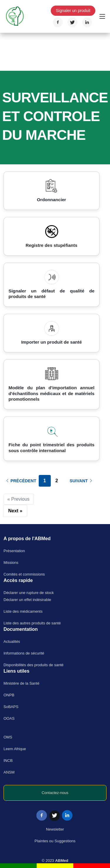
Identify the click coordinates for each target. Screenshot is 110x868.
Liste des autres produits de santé (32, 623)
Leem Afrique (15, 749)
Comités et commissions (24, 574)
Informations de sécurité (24, 653)
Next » (15, 511)
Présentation (14, 551)
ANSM (9, 772)
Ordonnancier (52, 200)
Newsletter (55, 829)
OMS (8, 737)
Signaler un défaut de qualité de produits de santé (51, 294)
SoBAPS (11, 707)
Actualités (12, 641)
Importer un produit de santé (51, 342)
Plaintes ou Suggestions (55, 841)
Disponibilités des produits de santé (34, 665)
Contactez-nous (55, 793)
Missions (11, 563)
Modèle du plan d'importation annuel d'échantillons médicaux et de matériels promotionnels (51, 393)
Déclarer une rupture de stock (29, 593)
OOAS (9, 718)
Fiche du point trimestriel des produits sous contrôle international (51, 448)
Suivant (82, 481)
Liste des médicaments (23, 611)
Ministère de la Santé (21, 683)
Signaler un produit (73, 11)
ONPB (9, 695)
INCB (8, 761)
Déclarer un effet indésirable (27, 600)
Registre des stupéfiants (51, 245)
